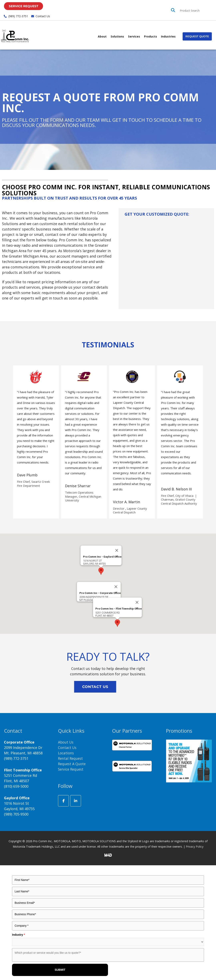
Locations (66, 753)
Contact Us (68, 748)
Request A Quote (72, 764)
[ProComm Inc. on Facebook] (63, 801)
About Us (66, 742)
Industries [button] (168, 36)
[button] (197, 36)
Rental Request (71, 758)
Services (134, 36)
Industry (18, 935)
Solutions (117, 36)
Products (150, 36)
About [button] (102, 36)
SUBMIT (60, 970)
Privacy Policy (195, 847)
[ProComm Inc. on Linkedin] (76, 801)
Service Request (72, 769)
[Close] (116, 587)
